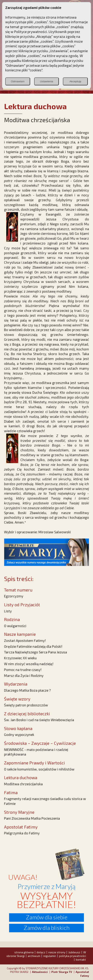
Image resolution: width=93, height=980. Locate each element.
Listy (8, 611)
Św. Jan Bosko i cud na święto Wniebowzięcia (39, 720)
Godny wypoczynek (19, 734)
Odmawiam (18, 81)
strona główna (24, 952)
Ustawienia (46, 81)
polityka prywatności (72, 956)
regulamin (50, 956)
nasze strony (57, 952)
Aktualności (40, 972)
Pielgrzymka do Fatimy (22, 833)
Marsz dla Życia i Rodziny (24, 675)
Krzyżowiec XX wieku (20, 658)
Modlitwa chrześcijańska (23, 784)
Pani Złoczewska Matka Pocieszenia (32, 818)
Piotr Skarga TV (62, 972)
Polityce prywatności (31, 32)
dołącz (41, 952)
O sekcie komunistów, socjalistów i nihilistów (39, 769)
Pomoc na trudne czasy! (23, 670)
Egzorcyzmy (14, 596)
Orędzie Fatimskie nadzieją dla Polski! (33, 646)
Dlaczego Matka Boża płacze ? (27, 690)
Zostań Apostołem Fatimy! (25, 640)
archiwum (34, 956)
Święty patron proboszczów (26, 705)
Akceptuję (75, 81)
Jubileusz (74, 952)
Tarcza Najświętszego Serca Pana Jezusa (35, 652)
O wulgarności (15, 626)
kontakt (81, 959)
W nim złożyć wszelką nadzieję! (29, 664)
